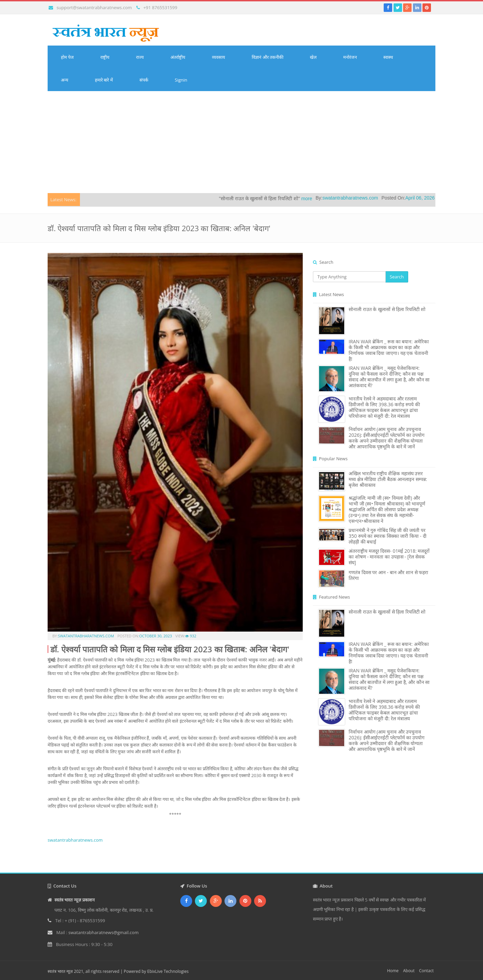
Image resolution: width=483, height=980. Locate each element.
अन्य (65, 80)
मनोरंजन (350, 57)
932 (191, 636)
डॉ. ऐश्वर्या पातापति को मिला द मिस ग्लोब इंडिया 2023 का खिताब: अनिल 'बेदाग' (170, 649)
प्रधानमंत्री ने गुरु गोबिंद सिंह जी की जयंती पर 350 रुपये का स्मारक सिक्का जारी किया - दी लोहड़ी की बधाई (388, 536)
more (316, 199)
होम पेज (67, 57)
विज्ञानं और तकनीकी (268, 57)
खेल (313, 57)
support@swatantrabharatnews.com (94, 7)
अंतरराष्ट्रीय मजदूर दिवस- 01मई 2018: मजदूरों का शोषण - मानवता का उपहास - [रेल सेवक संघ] (389, 557)
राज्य (140, 57)
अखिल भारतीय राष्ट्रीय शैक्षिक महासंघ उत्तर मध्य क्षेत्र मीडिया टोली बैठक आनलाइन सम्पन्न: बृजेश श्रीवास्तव (388, 479)
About (409, 971)
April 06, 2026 (429, 198)
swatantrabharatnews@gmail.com (103, 932)
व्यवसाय (219, 57)
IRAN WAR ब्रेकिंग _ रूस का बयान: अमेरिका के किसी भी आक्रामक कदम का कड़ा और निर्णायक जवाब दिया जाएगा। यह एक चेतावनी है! (389, 350)
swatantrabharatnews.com (360, 198)
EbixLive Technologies (168, 971)
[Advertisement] (241, 142)
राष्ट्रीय (105, 57)
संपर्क (144, 80)
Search (397, 277)
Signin (181, 80)
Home (393, 971)
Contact (426, 971)
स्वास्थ (388, 57)
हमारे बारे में (104, 80)
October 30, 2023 (155, 636)
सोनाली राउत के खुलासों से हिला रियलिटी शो (387, 309)
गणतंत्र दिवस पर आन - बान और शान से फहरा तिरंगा (388, 575)
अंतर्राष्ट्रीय (178, 57)
